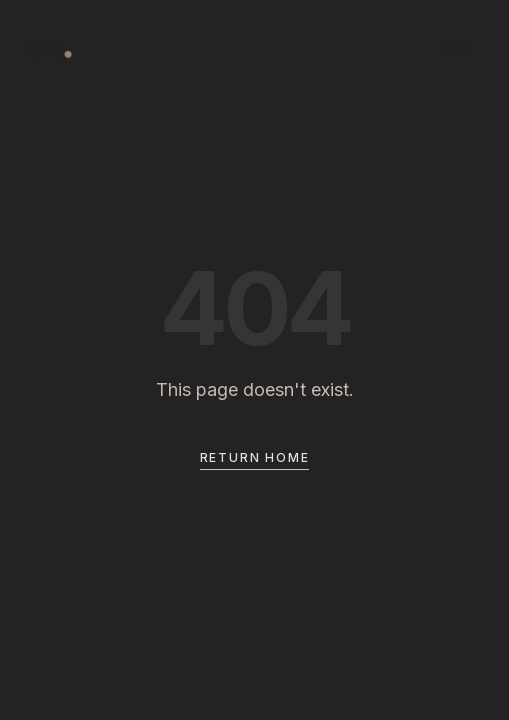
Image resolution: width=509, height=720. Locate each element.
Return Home (255, 459)
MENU (463, 47)
